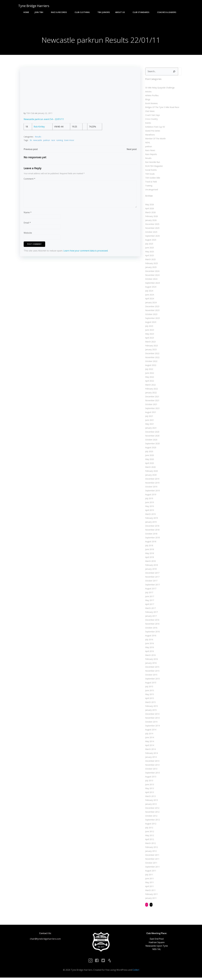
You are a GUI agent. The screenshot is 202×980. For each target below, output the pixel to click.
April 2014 (149, 746)
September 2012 (152, 821)
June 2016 (149, 645)
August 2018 (150, 543)
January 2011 (150, 899)
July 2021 (149, 417)
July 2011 (149, 876)
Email (27, 225)
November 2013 (152, 766)
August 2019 (150, 496)
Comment (30, 181)
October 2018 (151, 535)
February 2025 (151, 264)
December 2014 (152, 715)
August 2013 (150, 778)
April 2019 (149, 511)
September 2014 (152, 727)
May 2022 (149, 378)
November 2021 (152, 402)
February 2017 (151, 613)
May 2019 (149, 507)
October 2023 (151, 315)
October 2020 (151, 441)
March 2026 (150, 214)
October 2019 (151, 488)
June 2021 (149, 421)
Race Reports (151, 155)
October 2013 (151, 770)
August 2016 (150, 637)
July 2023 (149, 327)
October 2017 (151, 582)
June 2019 (149, 504)
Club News (149, 112)
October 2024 (151, 280)
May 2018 (149, 554)
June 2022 (149, 374)
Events (148, 124)
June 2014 (149, 739)
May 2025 (149, 253)
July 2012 (149, 829)
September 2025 (152, 237)
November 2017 (152, 578)
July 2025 (149, 245)
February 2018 (151, 566)
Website (28, 236)
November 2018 (152, 531)
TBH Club (30, 115)
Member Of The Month (155, 140)
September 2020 (152, 445)
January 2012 (150, 852)
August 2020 (150, 449)
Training (148, 187)
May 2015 (149, 696)
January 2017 (150, 617)
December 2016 (152, 621)
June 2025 (149, 249)
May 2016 (149, 648)
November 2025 (152, 229)
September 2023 (152, 319)
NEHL (147, 144)
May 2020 (149, 460)
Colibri (136, 972)
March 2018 (150, 562)
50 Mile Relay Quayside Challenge (159, 89)
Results (38, 139)
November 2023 (152, 312)
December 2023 (152, 308)
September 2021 (152, 409)
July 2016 (149, 641)
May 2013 (149, 790)
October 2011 (151, 864)
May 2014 (149, 743)
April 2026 (149, 210)
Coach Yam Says (152, 116)
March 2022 (150, 386)
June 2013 (149, 786)
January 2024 (150, 304)
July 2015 (149, 688)
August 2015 (150, 684)
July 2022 (149, 370)
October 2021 (151, 406)
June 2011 (149, 880)
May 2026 (149, 206)
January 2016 (150, 664)
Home (26, 12)
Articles (148, 93)
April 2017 (149, 605)
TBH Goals (149, 175)
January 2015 (150, 711)
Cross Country (151, 120)
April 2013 (149, 793)
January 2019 (150, 523)
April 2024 (149, 300)
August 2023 (150, 323)
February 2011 (151, 895)
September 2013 (152, 774)
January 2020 (150, 476)
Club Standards (142, 12)
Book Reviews (151, 105)
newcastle (38, 142)
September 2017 (152, 586)
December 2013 (152, 762)
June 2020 (149, 456)
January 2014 (150, 758)
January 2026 (150, 221)
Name (28, 215)
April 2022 (149, 382)
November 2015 (152, 672)
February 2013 (151, 801)
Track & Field (150, 183)
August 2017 (150, 590)
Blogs (147, 101)
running (60, 142)
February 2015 (151, 707)
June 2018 (149, 551)
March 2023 (150, 343)
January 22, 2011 (45, 115)
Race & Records (60, 12)
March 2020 (150, 468)
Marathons (149, 136)
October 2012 (151, 817)
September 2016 (152, 633)
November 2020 (152, 437)
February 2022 (151, 390)
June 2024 (149, 296)
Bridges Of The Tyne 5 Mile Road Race (162, 108)
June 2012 (149, 833)
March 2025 (150, 261)
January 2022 (150, 394)
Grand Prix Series (152, 132)
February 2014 (151, 754)
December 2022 (152, 355)
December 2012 (152, 809)
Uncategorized (151, 191)
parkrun (47, 142)
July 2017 (149, 594)
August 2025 (150, 241)
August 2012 (150, 825)
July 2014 (149, 735)
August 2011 (150, 872)
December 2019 (152, 480)
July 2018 (149, 547)
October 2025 (151, 233)
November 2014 (152, 719)
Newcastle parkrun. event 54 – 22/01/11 (44, 121)
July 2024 (149, 292)
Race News (150, 152)
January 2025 (150, 268)
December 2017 (152, 574)
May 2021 (149, 425)
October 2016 (151, 629)
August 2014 (150, 731)
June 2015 (149, 692)
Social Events (150, 171)
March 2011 (150, 891)
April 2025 (149, 257)
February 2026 (151, 217)
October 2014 (151, 723)
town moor (69, 142)
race (53, 142)
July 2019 (149, 500)
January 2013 (150, 805)
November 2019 (152, 484)
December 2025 (152, 225)
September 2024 (152, 284)
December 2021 (152, 398)
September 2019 (152, 492)
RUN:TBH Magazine (153, 167)
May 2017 (149, 601)
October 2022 (151, 362)
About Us (121, 12)
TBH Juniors (104, 12)
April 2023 (149, 339)
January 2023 (150, 351)
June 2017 (149, 598)
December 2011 (152, 856)
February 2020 (151, 472)
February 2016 (151, 660)
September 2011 (152, 868)
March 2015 (150, 703)
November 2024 (152, 276)
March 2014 (150, 750)
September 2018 (152, 539)
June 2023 (149, 331)
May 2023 (149, 335)
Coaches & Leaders (168, 12)
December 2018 (152, 527)
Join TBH (40, 12)
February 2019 (151, 519)
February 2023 (151, 347)
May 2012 (149, 837)
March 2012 (150, 844)
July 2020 (149, 453)
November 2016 (152, 625)
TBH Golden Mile (152, 179)
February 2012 (151, 848)
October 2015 (151, 676)
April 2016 (149, 652)
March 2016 (150, 656)
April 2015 (149, 699)
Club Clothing (83, 12)
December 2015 (152, 668)
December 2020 (152, 433)
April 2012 (149, 840)
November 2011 (152, 860)
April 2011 (149, 888)
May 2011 (149, 884)
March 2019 (150, 515)
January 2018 (150, 570)
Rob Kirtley (39, 128)
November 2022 (152, 359)
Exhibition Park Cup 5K (154, 128)
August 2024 (150, 288)
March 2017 (150, 609)
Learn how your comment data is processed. (86, 253)
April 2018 (149, 558)
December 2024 (152, 272)
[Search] (174, 73)
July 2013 (149, 782)
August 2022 (150, 366)
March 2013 (150, 797)
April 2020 (149, 464)
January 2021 (150, 429)
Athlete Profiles (151, 97)
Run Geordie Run (152, 163)
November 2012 (152, 813)
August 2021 (150, 413)
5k (31, 142)
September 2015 (152, 680)
